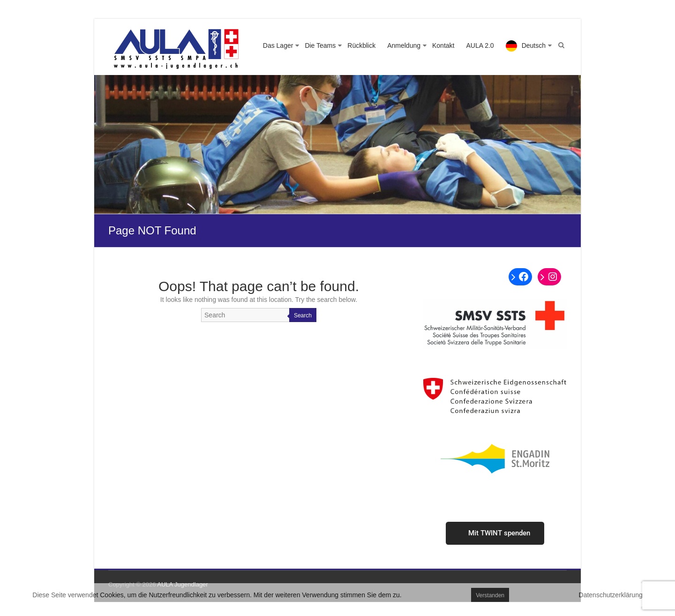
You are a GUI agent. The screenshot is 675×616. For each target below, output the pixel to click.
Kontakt (443, 45)
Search (303, 316)
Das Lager (278, 45)
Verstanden (490, 595)
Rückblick (361, 45)
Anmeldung (404, 45)
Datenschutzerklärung (611, 595)
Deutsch (534, 45)
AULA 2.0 (480, 45)
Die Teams (320, 45)
